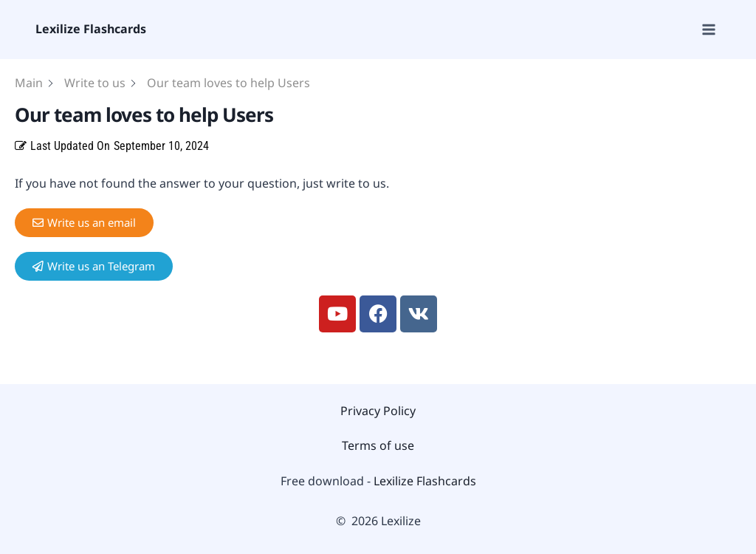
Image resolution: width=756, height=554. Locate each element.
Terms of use (378, 445)
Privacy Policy (378, 411)
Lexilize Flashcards (425, 481)
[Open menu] (708, 29)
